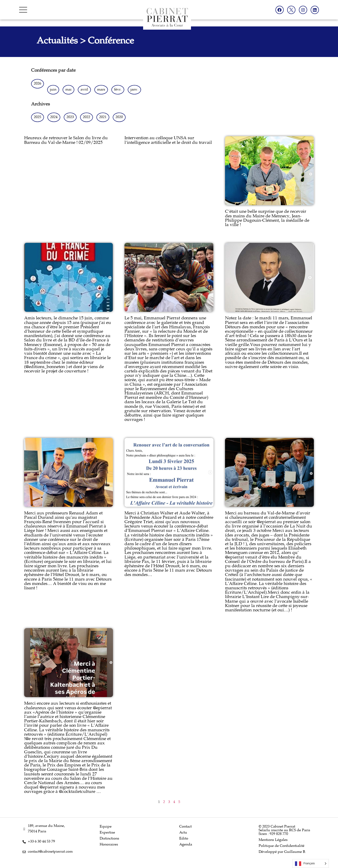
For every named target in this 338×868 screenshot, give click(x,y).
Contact (185, 827)
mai (68, 90)
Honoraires (109, 845)
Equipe (106, 827)
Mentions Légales (273, 840)
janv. (134, 90)
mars (101, 90)
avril (84, 90)
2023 (70, 117)
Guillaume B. (295, 852)
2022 (87, 117)
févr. (118, 90)
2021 (103, 117)
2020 (119, 117)
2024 (54, 117)
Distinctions (109, 839)
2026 (38, 84)
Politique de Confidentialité (282, 846)
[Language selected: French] (311, 864)
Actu (183, 833)
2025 (38, 117)
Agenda (186, 845)
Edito (184, 839)
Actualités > (62, 41)
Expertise (107, 833)
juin (53, 90)
